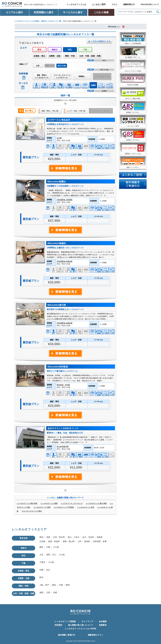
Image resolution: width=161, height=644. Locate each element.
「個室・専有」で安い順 (49, 111)
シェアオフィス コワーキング (72, 503)
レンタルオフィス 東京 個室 (96, 503)
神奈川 (55, 50)
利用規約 (58, 625)
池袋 (48, 537)
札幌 (41, 570)
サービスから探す (73, 12)
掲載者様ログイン (96, 635)
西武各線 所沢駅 (63, 385)
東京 (39, 50)
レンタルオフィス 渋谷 (86, 507)
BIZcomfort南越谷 (57, 243)
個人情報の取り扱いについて (81, 625)
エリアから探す (15, 12)
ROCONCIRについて (150, 4)
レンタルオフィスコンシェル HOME (81, 629)
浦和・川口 (51, 555)
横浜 (41, 547)
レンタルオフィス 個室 (49, 503)
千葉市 (42, 562)
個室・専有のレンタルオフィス (42, 76)
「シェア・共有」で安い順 (75, 111)
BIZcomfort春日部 (57, 305)
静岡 (68, 585)
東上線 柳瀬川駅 (63, 447)
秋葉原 (100, 537)
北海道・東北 (39, 56)
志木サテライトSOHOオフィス (63, 428)
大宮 (38, 66)
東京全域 (24, 538)
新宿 (41, 537)
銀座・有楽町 (54, 541)
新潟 (41, 577)
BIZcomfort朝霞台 (57, 182)
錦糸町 (87, 541)
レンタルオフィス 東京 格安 (27, 503)
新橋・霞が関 (69, 541)
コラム (114, 4)
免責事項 (103, 625)
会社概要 (103, 621)
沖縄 (55, 592)
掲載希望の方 (129, 4)
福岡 (41, 592)
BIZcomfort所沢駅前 (58, 367)
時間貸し (82, 76)
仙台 (48, 570)
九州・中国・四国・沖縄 (90, 56)
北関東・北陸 (55, 56)
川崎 (48, 547)
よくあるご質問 (99, 4)
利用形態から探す (44, 12)
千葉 (85, 50)
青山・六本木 (74, 537)
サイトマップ (87, 621)
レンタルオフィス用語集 (65, 621)
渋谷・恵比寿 (59, 537)
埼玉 (24, 556)
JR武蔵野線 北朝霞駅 (65, 200)
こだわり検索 (101, 12)
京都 (61, 585)
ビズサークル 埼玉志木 (59, 120)
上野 (79, 541)
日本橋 (42, 541)
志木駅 (59, 138)
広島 (48, 592)
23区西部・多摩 (100, 541)
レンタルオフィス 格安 (42, 507)
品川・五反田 (88, 537)
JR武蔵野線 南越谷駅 (65, 261)
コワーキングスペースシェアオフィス (62, 76)
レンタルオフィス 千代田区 (64, 507)
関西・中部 (70, 56)
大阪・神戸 (44, 585)
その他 (56, 547)
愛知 (54, 585)
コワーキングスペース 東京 (32, 511)
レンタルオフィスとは (76, 4)
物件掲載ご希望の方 (67, 635)
